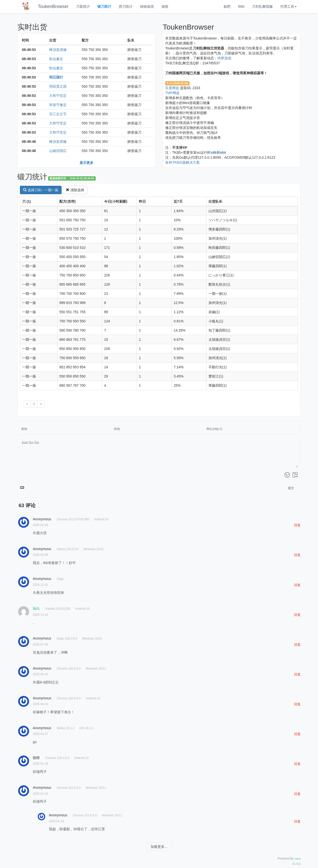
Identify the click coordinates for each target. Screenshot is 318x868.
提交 (291, 488)
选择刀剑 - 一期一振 (41, 190)
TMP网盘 (172, 93)
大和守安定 (58, 96)
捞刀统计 (126, 6)
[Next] (41, 404)
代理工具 (288, 6)
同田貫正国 (58, 86)
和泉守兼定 (58, 105)
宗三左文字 (58, 114)
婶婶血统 (147, 6)
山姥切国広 (58, 151)
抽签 (165, 6)
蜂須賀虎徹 (58, 50)
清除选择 (75, 190)
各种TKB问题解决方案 (182, 162)
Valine (298, 859)
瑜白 (36, 608)
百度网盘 (172, 88)
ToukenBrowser (53, 6)
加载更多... (159, 847)
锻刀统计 (104, 6)
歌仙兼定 (56, 59)
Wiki (241, 6)
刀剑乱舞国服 (262, 6)
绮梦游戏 (224, 58)
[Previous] (27, 404)
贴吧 (227, 6)
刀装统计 (83, 6)
